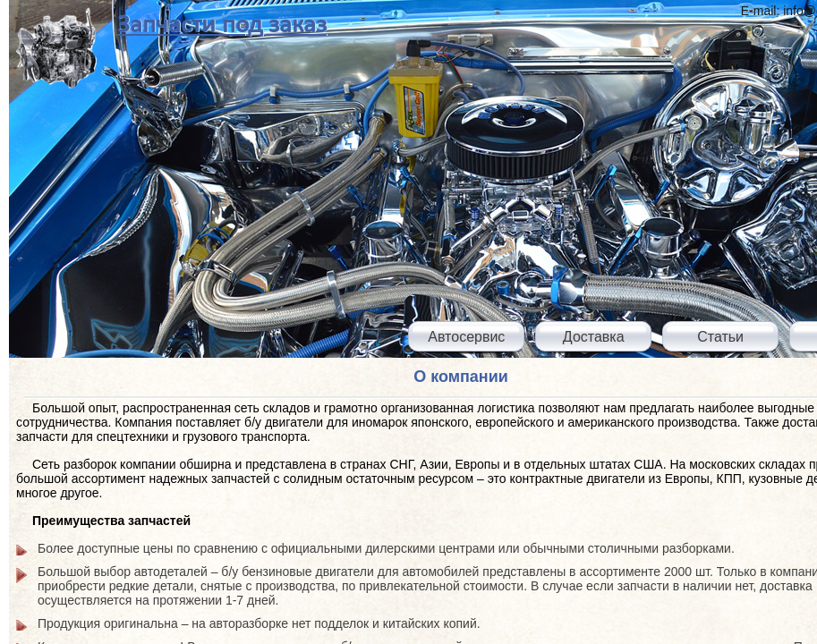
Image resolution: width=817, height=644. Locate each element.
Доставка (594, 337)
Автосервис (466, 337)
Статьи (720, 337)
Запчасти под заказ (222, 25)
